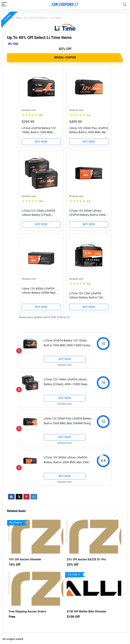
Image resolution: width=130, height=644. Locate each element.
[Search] (125, 5)
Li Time (14, 44)
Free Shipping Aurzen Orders (27, 611)
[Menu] (4, 5)
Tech (19, 18)
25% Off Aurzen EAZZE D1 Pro (86, 559)
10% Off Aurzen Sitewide (25, 559)
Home (10, 18)
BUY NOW (41, 142)
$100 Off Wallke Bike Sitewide (86, 611)
